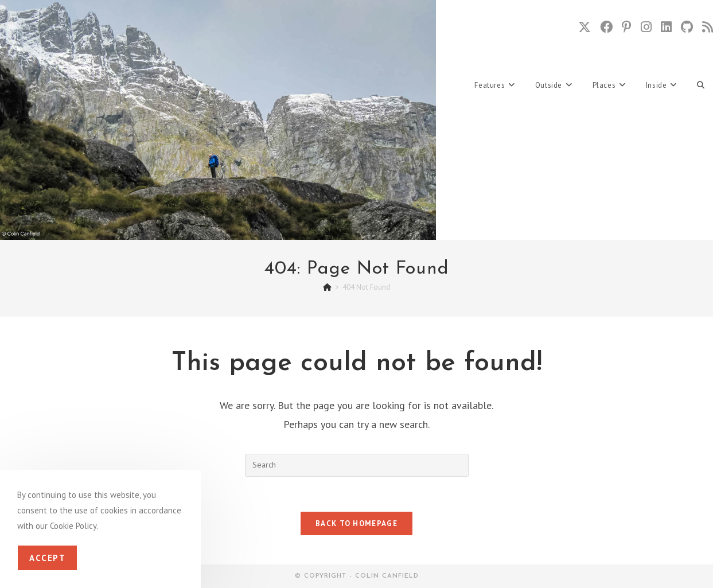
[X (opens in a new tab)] (585, 27)
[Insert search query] (357, 465)
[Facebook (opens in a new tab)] (606, 27)
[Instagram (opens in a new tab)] (646, 27)
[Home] (327, 287)
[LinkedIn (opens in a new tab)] (666, 27)
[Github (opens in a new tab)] (687, 27)
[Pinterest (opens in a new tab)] (627, 27)
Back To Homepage (356, 523)
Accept (47, 558)
